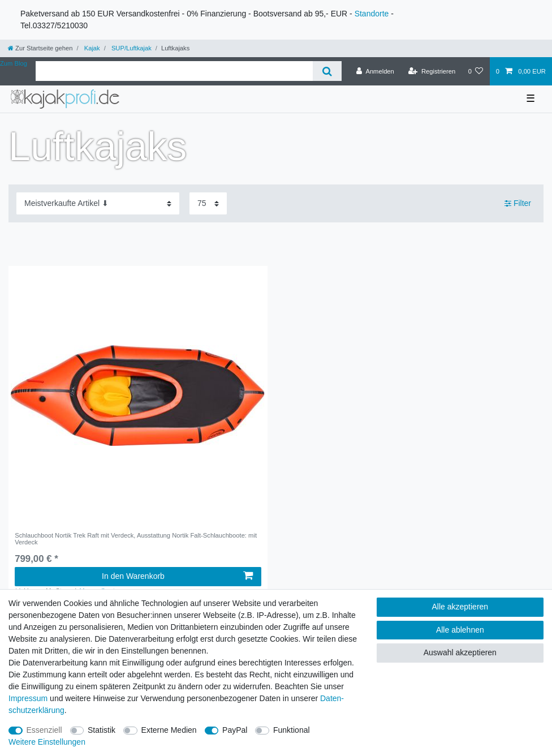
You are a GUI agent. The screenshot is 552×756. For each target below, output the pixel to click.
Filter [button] (518, 204)
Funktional (292, 730)
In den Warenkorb (177, 576)
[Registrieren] (432, 71)
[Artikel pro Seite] (208, 203)
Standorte (372, 14)
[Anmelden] (375, 71)
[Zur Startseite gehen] (40, 48)
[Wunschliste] (475, 71)
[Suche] (327, 71)
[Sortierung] (98, 203)
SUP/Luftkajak (131, 48)
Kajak (91, 48)
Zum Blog (14, 63)
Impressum (28, 698)
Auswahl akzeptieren (460, 652)
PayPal (235, 730)
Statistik (102, 730)
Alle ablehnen (460, 630)
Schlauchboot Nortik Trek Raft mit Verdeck (136, 539)
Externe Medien (169, 730)
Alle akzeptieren (460, 607)
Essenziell (44, 730)
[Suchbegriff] (174, 71)
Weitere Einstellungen (47, 742)
